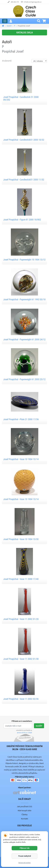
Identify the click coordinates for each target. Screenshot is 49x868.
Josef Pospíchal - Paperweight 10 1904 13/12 (24, 260)
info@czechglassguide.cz (33, 2)
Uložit (39, 726)
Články (24, 814)
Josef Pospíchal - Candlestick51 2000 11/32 (24, 180)
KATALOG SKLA (24, 32)
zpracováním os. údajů (24, 733)
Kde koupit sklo (25, 810)
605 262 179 (15, 2)
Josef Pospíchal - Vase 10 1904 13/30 (21, 539)
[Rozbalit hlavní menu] (5, 21)
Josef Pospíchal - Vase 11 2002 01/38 (21, 659)
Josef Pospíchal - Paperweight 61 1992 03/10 (24, 299)
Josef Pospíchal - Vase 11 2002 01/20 (21, 619)
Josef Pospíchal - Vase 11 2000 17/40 (21, 579)
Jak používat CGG (24, 806)
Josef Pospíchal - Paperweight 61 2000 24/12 (24, 339)
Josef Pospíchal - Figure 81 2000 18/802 (22, 220)
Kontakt (24, 819)
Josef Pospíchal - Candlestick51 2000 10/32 (24, 140)
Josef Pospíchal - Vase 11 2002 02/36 (21, 699)
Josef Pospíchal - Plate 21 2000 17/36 (21, 419)
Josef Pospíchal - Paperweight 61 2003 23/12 (24, 379)
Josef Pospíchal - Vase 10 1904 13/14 (21, 459)
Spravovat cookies (24, 863)
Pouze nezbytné (25, 856)
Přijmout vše (24, 848)
